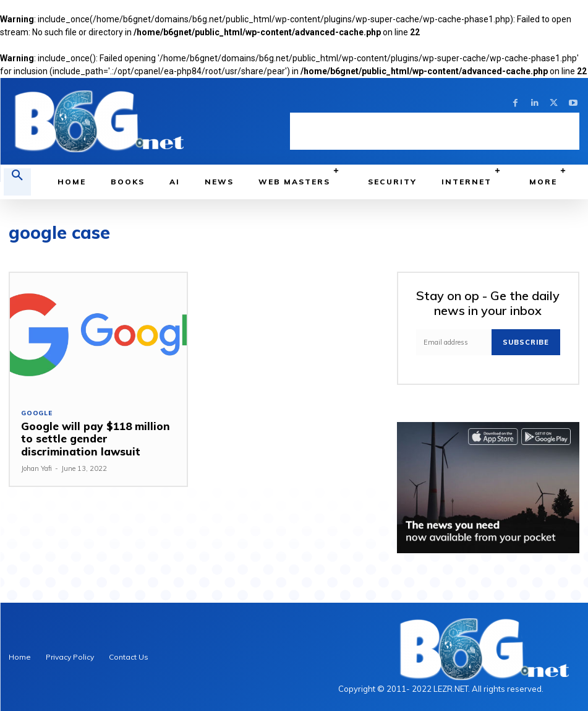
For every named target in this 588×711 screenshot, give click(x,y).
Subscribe (526, 342)
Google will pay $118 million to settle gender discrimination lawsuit (96, 439)
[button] (17, 182)
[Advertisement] (435, 131)
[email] (454, 342)
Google (37, 413)
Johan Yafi (36, 468)
